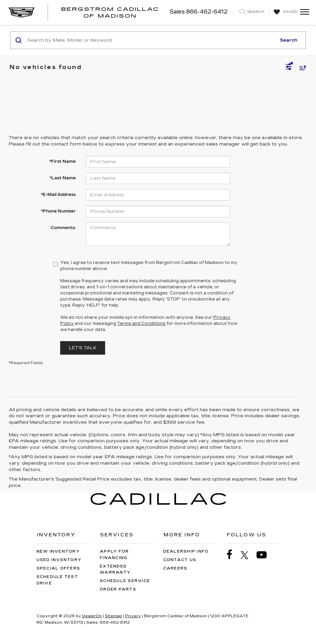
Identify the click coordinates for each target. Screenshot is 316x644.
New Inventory (58, 551)
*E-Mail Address (58, 195)
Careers (175, 568)
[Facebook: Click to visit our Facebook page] (233, 555)
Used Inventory (59, 560)
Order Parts (118, 589)
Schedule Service (125, 581)
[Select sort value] (301, 68)
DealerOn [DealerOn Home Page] (92, 616)
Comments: (63, 228)
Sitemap (113, 616)
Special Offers (58, 568)
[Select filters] (289, 68)
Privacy (133, 616)
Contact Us (180, 560)
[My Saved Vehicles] (285, 12)
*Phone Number (58, 211)
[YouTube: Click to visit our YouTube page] (265, 555)
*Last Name (63, 178)
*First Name (63, 161)
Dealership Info (186, 551)
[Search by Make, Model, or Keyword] (151, 40)
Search (289, 40)
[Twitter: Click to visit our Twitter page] (248, 555)
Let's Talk (83, 348)
